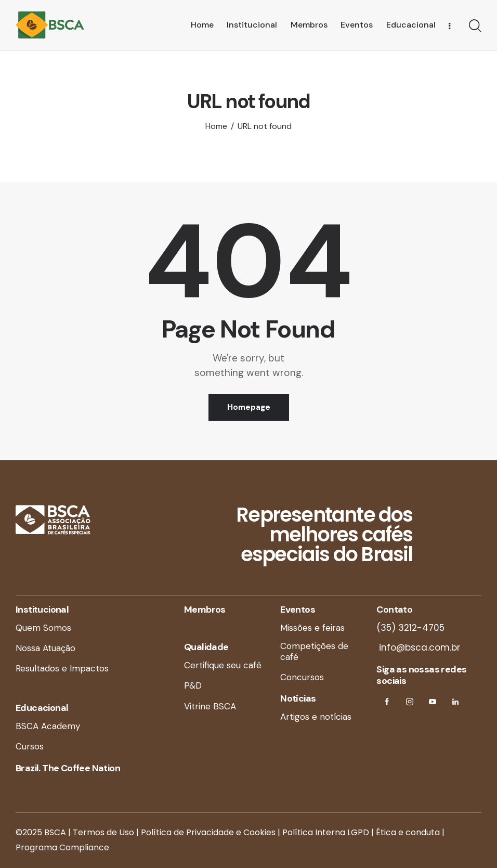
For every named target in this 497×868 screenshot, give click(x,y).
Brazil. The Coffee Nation (68, 768)
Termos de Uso (103, 832)
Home (216, 126)
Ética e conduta (408, 832)
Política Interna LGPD (326, 832)
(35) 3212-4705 (410, 628)
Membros (205, 610)
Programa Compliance (62, 847)
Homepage (249, 407)
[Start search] (475, 27)
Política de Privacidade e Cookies (208, 832)
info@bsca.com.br (418, 647)
